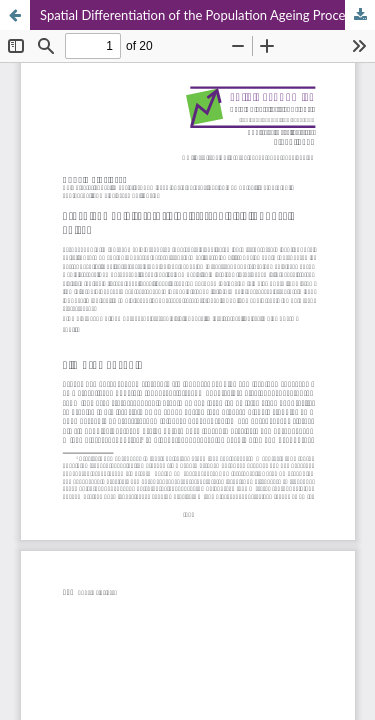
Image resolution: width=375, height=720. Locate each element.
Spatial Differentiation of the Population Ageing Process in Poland (207, 15)
